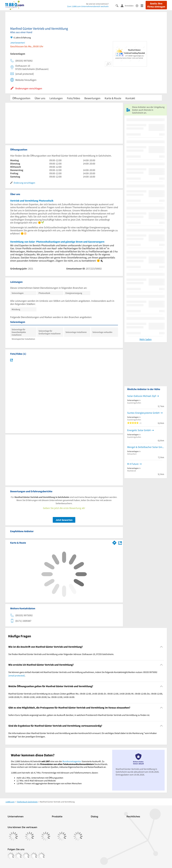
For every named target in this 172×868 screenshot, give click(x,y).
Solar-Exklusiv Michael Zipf (142, 396)
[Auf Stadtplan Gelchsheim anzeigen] (120, 543)
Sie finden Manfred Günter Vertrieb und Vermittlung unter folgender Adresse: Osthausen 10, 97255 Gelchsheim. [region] (61, 654)
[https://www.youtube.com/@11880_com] (41, 856)
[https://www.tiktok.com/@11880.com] (26, 856)
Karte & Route (113, 98)
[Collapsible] (161, 647)
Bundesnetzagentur (72, 761)
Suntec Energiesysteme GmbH (143, 413)
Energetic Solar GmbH (139, 430)
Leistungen (56, 98)
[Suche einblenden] (118, 5)
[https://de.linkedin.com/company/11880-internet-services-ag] (34, 856)
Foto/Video (74, 98)
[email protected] (17, 676)
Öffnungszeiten (21, 98)
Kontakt (130, 98)
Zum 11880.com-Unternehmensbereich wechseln (88, 6)
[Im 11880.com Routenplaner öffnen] (114, 542)
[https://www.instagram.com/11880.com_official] (18, 856)
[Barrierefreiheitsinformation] (138, 5)
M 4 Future (133, 464)
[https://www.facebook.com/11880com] (11, 856)
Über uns (40, 98)
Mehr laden (146, 339)
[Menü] (143, 5)
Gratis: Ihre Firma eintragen (156, 5)
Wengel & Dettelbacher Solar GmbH (146, 447)
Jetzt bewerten (64, 520)
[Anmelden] (128, 6)
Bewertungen (92, 98)
